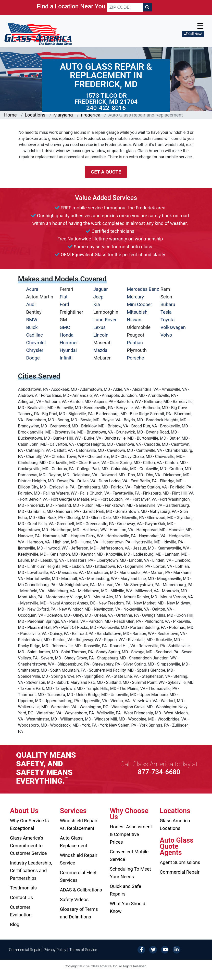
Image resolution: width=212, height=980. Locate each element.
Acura (32, 289)
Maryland (63, 115)
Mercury (135, 297)
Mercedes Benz (143, 289)
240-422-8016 (106, 108)
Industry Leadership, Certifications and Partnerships (31, 870)
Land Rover (105, 320)
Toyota (168, 320)
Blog (15, 924)
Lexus (99, 327)
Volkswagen (173, 327)
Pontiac (135, 343)
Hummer (69, 343)
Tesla (166, 312)
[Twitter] (153, 949)
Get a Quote (106, 172)
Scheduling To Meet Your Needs (130, 873)
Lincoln (101, 335)
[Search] (147, 7)
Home (10, 115)
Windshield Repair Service (79, 859)
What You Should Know (128, 907)
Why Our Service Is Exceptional (29, 824)
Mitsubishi (138, 312)
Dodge (33, 358)
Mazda (100, 350)
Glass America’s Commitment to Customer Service (28, 846)
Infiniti (66, 358)
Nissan (134, 320)
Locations (35, 115)
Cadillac (35, 335)
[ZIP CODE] (125, 7)
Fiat (64, 297)
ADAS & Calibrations (81, 890)
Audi (31, 304)
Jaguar (101, 289)
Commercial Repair (180, 872)
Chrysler (35, 350)
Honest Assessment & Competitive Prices (131, 834)
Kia (97, 304)
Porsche (135, 358)
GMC (65, 327)
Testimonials (23, 888)
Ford (64, 304)
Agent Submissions (180, 862)
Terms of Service (83, 950)
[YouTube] (165, 949)
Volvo (166, 335)
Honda (67, 335)
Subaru (168, 304)
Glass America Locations (175, 824)
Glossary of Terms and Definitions (79, 913)
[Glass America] (38, 34)
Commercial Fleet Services (78, 876)
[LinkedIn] (177, 949)
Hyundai (68, 350)
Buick (32, 327)
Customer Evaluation (21, 911)
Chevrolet (36, 343)
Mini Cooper (139, 304)
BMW (32, 320)
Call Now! (193, 34)
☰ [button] (200, 26)
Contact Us (21, 897)
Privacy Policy (55, 950)
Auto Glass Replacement (74, 842)
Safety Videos (74, 899)
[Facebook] (141, 949)
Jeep (98, 297)
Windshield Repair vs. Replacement (79, 824)
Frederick (91, 115)
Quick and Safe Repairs (126, 890)
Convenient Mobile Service (129, 855)
